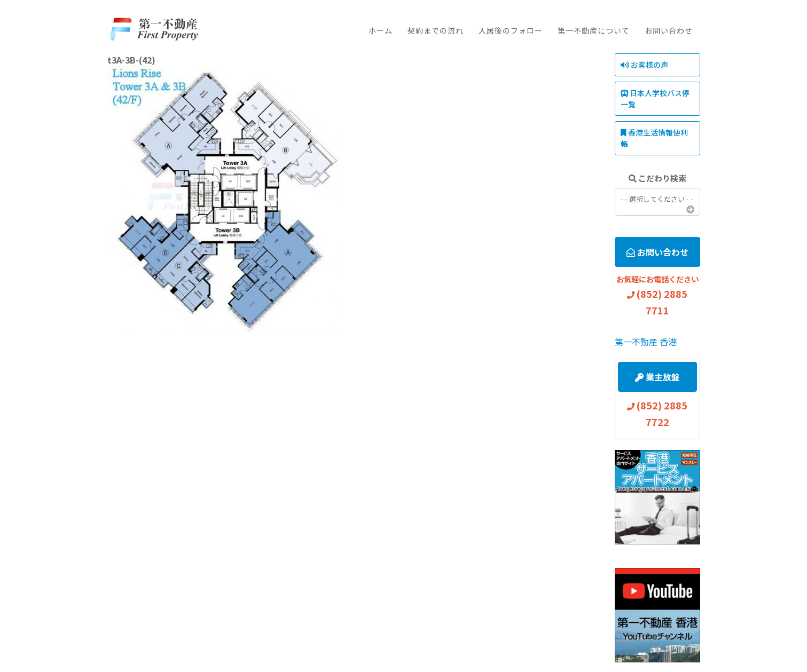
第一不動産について (594, 30)
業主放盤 (657, 377)
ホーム (381, 30)
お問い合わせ (669, 30)
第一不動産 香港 (646, 342)
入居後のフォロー (511, 30)
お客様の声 (644, 65)
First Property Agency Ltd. (154, 29)
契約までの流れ (436, 30)
